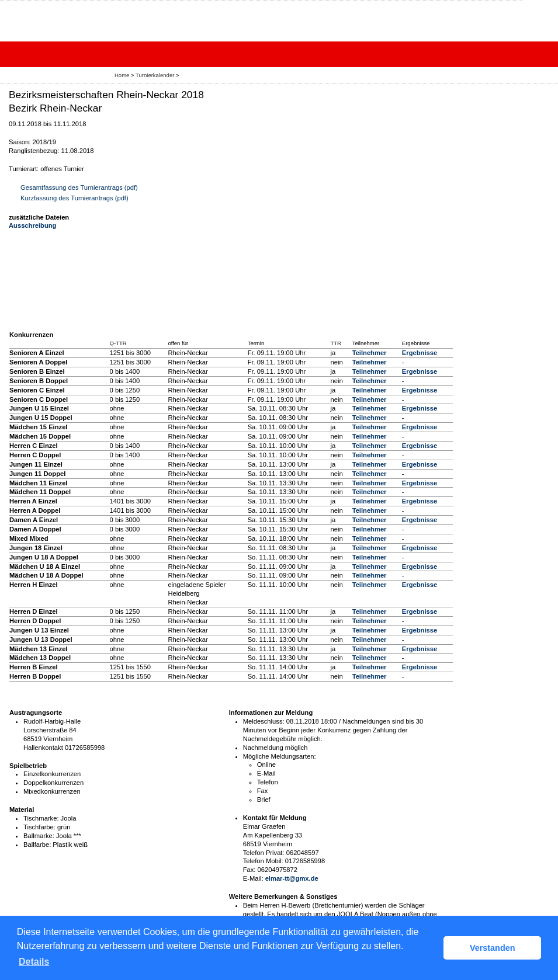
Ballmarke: (39, 836)
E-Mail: (253, 878)
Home (122, 75)
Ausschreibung (32, 225)
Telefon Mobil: (263, 861)
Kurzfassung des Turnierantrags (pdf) (74, 198)
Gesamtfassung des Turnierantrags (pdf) (79, 187)
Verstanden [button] (493, 948)
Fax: (249, 870)
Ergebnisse (420, 353)
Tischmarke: (41, 818)
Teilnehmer (370, 353)
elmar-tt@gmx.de (292, 878)
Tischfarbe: (39, 827)
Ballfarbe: (37, 845)
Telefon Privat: (264, 853)
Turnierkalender (155, 75)
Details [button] (34, 962)
